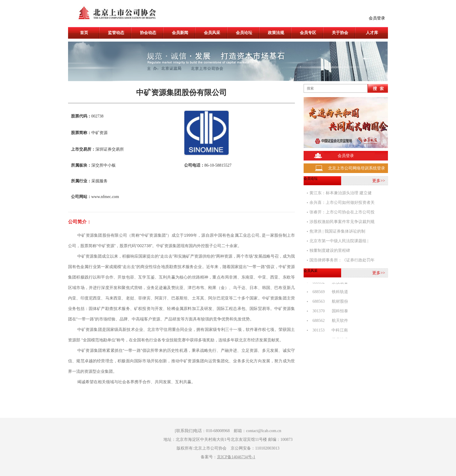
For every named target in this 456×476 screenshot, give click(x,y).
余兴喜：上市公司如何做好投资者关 (342, 203)
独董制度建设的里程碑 (330, 251)
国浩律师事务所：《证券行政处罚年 (342, 260)
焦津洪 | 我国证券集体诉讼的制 (337, 231)
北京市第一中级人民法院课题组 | (339, 241)
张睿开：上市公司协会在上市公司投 (342, 212)
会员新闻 (180, 33)
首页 (84, 33)
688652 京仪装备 (329, 283)
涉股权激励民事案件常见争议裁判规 (342, 222)
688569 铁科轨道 (329, 293)
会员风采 (212, 33)
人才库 (372, 33)
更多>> (379, 181)
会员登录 (377, 18)
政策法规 (276, 33)
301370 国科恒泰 (329, 312)
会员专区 (308, 33)
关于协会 (340, 33)
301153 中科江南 (329, 331)
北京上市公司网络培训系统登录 (357, 168)
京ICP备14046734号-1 (236, 457)
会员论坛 (244, 33)
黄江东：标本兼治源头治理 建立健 (341, 193)
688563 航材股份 (329, 302)
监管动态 (116, 33)
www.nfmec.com (105, 197)
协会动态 (148, 33)
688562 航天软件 (329, 321)
